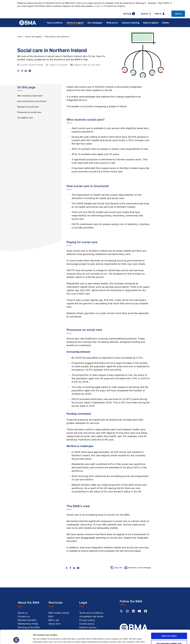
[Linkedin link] (134, 612)
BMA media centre (59, 613)
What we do (112, 23)
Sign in (160, 14)
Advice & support (75, 23)
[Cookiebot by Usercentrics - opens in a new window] (16, 639)
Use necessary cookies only (169, 629)
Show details (132, 639)
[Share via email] (30, 71)
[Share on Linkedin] (26, 71)
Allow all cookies (169, 622)
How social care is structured (32, 101)
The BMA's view (25, 118)
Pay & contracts (55, 23)
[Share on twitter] (18, 71)
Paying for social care (28, 107)
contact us (98, 6)
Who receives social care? (30, 96)
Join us (178, 14)
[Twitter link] (121, 612)
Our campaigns (95, 23)
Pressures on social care (29, 112)
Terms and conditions (91, 613)
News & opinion (151, 23)
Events (166, 23)
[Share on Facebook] (22, 71)
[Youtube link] (140, 612)
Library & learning (131, 23)
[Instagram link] (128, 612)
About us (23, 613)
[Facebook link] (146, 612)
